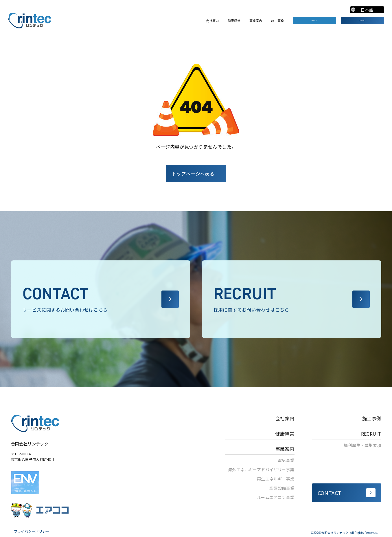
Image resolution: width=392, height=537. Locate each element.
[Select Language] (366, 10)
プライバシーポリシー (32, 531)
